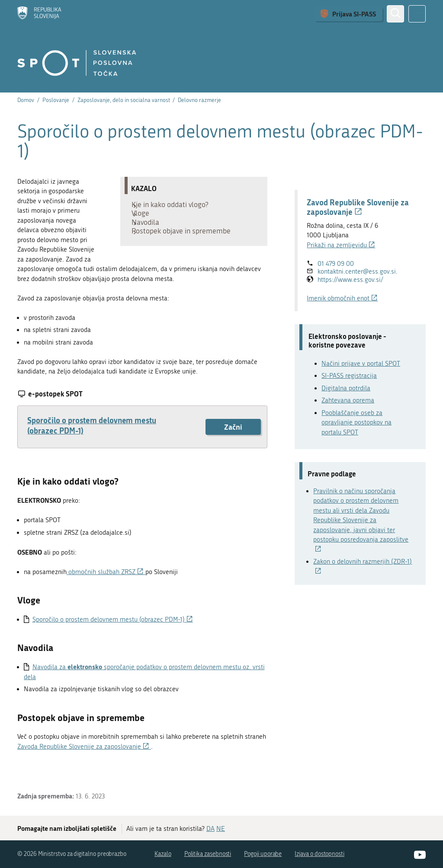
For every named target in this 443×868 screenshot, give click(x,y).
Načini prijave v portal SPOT (361, 364)
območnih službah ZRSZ (106, 581)
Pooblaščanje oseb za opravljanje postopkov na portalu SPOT (356, 423)
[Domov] (39, 14)
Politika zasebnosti (208, 854)
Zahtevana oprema (348, 400)
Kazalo (163, 854)
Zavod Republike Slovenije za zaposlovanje (358, 207)
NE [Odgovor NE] (221, 829)
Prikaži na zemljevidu (341, 245)
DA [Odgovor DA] (210, 829)
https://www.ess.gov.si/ (350, 280)
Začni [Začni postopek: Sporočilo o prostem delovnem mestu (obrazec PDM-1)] (233, 437)
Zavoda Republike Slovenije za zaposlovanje (84, 756)
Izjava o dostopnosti (319, 854)
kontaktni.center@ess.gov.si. (358, 271)
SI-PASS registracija (349, 376)
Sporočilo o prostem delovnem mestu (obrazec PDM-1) (92, 435)
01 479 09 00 (336, 264)
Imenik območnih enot (342, 298)
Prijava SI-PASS (354, 14)
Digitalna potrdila (346, 388)
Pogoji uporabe (263, 854)
